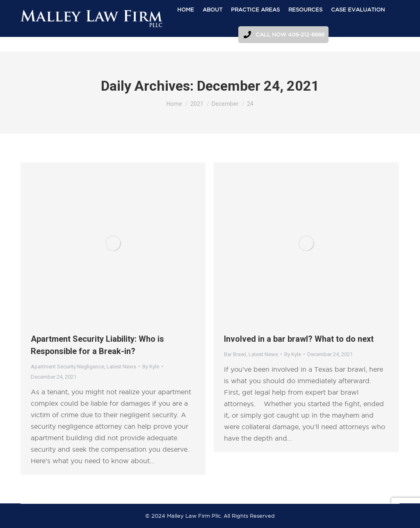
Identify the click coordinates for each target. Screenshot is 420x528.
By (151, 367)
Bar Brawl (235, 354)
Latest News (121, 367)
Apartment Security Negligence (67, 367)
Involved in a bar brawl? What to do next (299, 339)
